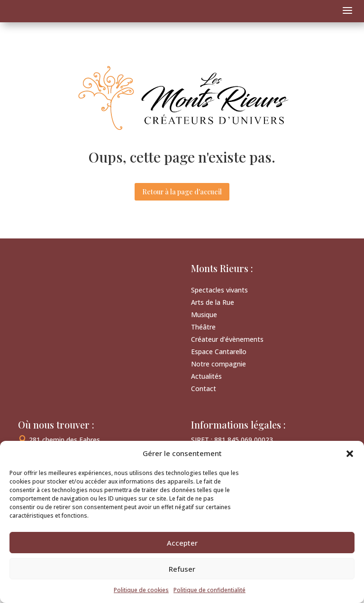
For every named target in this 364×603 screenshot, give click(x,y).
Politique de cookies (141, 590)
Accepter (182, 543)
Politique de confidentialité (209, 590)
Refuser (182, 569)
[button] (350, 454)
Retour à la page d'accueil (182, 192)
